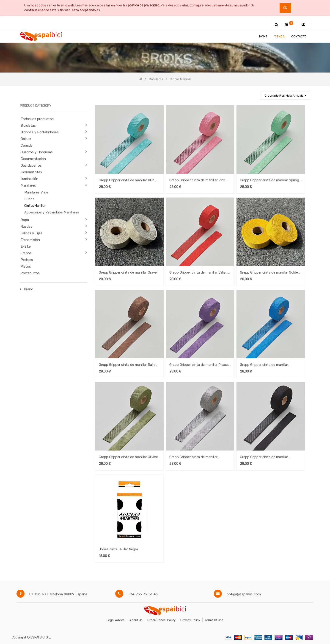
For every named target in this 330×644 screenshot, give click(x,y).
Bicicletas (28, 126)
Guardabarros (31, 165)
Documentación (33, 159)
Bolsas (26, 139)
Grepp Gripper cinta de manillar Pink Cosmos (197, 181)
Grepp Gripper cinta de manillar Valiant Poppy (199, 273)
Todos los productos (37, 119)
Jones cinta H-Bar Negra (118, 549)
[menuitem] (263, 36)
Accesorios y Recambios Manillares (52, 212)
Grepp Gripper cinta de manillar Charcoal (264, 457)
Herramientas (31, 172)
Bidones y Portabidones (40, 132)
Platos (26, 266)
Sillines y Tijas (32, 233)
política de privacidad (144, 5)
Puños (29, 199)
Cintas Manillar (35, 206)
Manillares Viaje (36, 192)
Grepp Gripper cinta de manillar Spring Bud (269, 181)
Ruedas (26, 227)
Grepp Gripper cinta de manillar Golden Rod (270, 273)
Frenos (26, 253)
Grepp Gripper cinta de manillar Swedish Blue (264, 365)
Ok (285, 8)
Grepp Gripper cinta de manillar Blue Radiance (127, 181)
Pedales (27, 260)
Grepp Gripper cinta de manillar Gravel (128, 272)
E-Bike (26, 246)
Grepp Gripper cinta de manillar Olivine (128, 457)
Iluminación (29, 179)
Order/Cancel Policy (161, 620)
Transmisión (30, 240)
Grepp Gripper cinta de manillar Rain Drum (127, 365)
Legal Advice (116, 620)
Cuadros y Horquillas (37, 152)
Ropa (25, 220)
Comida (27, 146)
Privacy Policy (190, 620)
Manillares (28, 185)
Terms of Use (214, 620)
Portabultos (30, 273)
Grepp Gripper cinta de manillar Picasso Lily (200, 365)
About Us (136, 620)
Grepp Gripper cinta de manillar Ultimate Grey (193, 457)
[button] (285, 96)
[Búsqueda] (255, 94)
